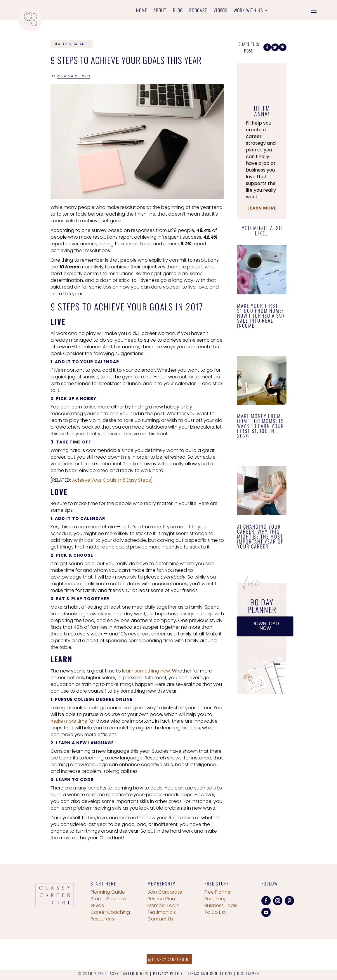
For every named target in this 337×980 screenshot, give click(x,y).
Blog (178, 11)
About (160, 11)
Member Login (163, 905)
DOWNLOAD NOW (265, 626)
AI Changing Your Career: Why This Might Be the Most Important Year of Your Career (260, 536)
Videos (220, 11)
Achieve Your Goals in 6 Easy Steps (112, 480)
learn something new (146, 671)
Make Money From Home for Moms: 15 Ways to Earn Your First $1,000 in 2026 (261, 426)
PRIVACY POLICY (168, 973)
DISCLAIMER (248, 973)
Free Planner (218, 892)
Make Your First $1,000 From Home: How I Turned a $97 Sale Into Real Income (261, 316)
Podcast (198, 11)
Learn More (262, 208)
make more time (69, 721)
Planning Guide (108, 892)
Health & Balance (72, 44)
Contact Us (160, 919)
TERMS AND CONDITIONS (210, 973)
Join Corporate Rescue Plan (165, 895)
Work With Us (248, 11)
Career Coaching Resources (110, 916)
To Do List (215, 912)
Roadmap (216, 899)
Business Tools (221, 905)
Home (141, 11)
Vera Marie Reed (73, 76)
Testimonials (162, 912)
